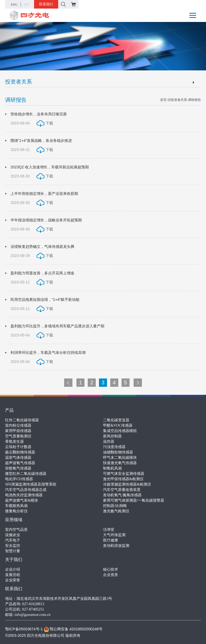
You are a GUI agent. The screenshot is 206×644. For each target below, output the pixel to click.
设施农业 (13, 535)
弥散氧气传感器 (18, 468)
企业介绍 (13, 569)
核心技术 (111, 569)
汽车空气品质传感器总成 (26, 490)
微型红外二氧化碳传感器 (26, 474)
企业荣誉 (13, 580)
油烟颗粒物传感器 (118, 452)
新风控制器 (112, 436)
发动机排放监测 (116, 546)
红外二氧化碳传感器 (22, 420)
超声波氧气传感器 (20, 463)
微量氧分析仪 (16, 511)
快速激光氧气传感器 (120, 463)
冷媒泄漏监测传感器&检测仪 (127, 484)
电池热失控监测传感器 (24, 495)
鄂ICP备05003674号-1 (24, 629)
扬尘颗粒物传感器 (20, 452)
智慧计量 (13, 551)
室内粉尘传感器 (18, 425)
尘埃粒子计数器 (18, 447)
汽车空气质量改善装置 (122, 490)
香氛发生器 (14, 442)
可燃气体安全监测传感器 (124, 474)
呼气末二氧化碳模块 (120, 458)
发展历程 (13, 575)
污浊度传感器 (114, 447)
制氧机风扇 (112, 468)
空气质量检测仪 (18, 436)
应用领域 (14, 520)
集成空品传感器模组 (120, 431)
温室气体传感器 (18, 458)
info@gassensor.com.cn (33, 615)
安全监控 (13, 546)
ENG (14, 5)
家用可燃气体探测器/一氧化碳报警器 (134, 500)
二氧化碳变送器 (116, 420)
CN (26, 5)
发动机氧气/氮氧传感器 (122, 495)
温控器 (109, 442)
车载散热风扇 (16, 506)
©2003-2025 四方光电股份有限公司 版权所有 (43, 635)
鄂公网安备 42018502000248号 (73, 629)
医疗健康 (111, 540)
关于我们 (14, 560)
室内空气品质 (16, 530)
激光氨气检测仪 (116, 511)
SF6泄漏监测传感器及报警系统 (31, 484)
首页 (163, 100)
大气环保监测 (114, 535)
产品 (9, 410)
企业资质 (111, 575)
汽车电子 (13, 540)
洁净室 (109, 530)
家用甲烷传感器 (18, 431)
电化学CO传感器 (19, 479)
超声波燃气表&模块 (22, 500)
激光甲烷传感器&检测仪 (123, 479)
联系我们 (46, 4)
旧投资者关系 (177, 100)
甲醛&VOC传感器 (118, 425)
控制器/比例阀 (115, 506)
